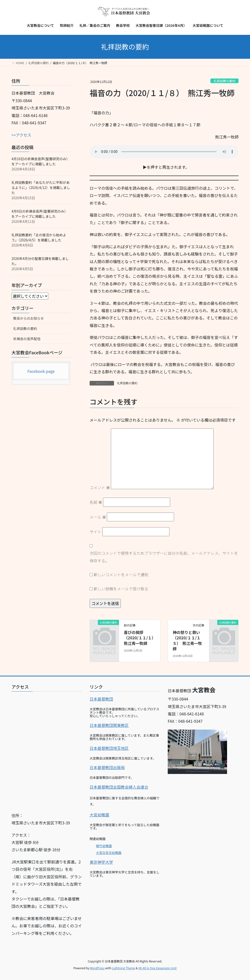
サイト (95, 532)
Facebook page (41, 371)
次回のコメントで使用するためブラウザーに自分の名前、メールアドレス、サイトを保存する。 (164, 557)
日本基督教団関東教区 (109, 725)
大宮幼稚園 (99, 815)
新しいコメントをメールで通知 (121, 574)
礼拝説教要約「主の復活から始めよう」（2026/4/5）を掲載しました (39, 237)
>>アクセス (21, 135)
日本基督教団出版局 (107, 767)
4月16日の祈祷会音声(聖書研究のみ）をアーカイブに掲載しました (41, 161)
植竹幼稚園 (104, 846)
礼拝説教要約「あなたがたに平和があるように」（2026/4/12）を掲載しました (41, 188)
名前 (96, 502)
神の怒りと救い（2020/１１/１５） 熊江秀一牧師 (187, 640)
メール (98, 517)
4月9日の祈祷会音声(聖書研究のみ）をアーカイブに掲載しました (40, 214)
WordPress (97, 968)
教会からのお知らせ (29, 318)
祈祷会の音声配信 (27, 339)
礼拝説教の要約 (225, 81)
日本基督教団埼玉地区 (109, 748)
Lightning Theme (123, 968)
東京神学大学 (101, 862)
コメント (100, 487)
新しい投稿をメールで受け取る (121, 589)
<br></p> (47, 750)
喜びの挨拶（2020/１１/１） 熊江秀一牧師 (141, 638)
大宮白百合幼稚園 (109, 853)
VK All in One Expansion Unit (158, 968)
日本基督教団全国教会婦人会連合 (119, 787)
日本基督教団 (101, 699)
